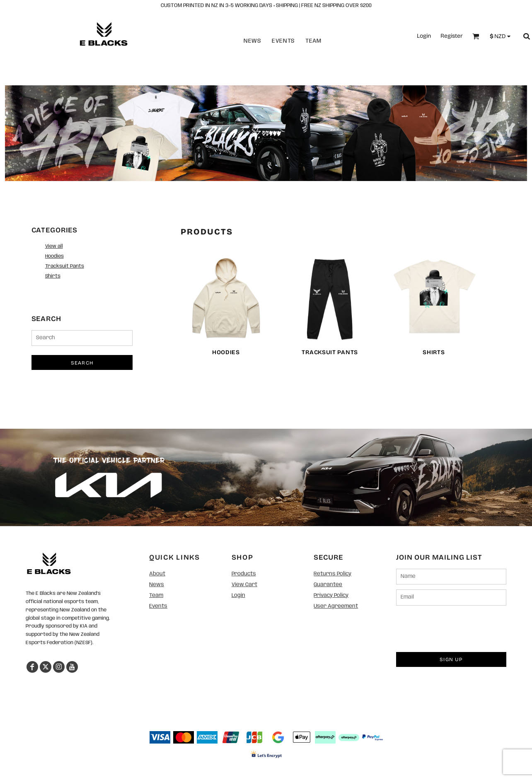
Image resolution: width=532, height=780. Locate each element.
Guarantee (328, 585)
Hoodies (54, 256)
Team (313, 41)
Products (244, 574)
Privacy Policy (331, 595)
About (157, 574)
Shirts (53, 276)
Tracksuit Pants (65, 266)
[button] (49, 563)
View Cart (244, 585)
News (253, 41)
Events (283, 41)
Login (424, 36)
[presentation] (459, 627)
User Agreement (336, 606)
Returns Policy (332, 574)
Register (452, 36)
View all (54, 246)
